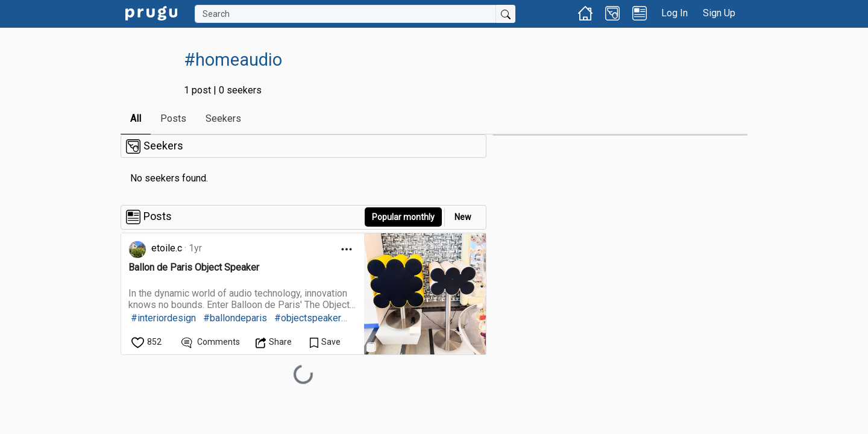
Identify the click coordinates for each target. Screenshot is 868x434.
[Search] (345, 14)
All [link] (136, 118)
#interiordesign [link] (163, 318)
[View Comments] (211, 342)
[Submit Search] (506, 14)
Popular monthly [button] (403, 217)
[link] (151, 12)
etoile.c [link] (167, 248)
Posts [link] (173, 118)
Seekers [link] (223, 118)
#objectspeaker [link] (308, 318)
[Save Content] (325, 342)
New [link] (463, 217)
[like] (147, 342)
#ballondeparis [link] (235, 318)
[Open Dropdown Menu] (347, 249)
